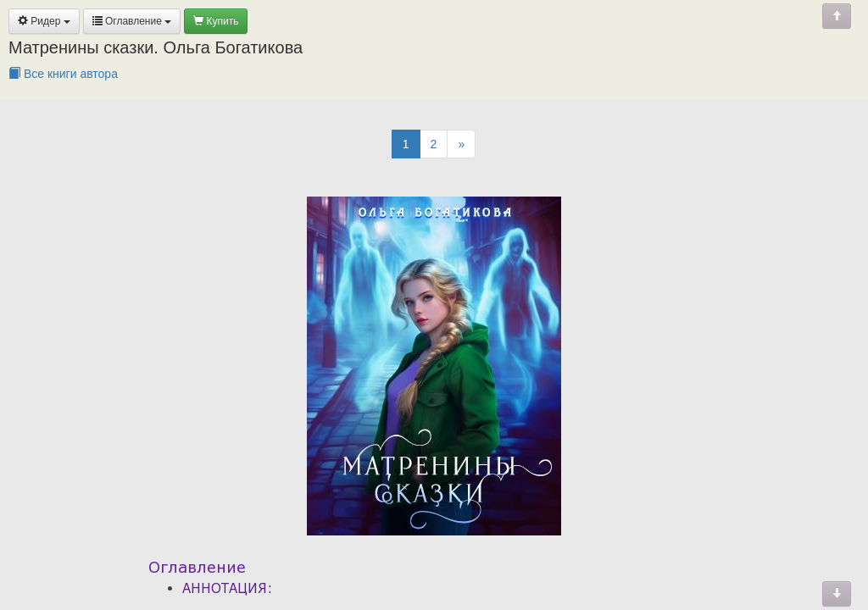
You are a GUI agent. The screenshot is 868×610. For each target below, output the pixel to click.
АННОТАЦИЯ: (228, 588)
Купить (216, 21)
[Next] (461, 144)
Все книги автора (63, 74)
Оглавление (132, 21)
